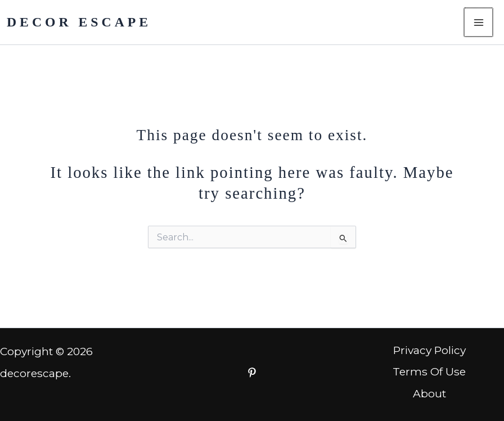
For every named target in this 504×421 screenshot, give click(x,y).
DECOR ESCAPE (79, 22)
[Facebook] (252, 373)
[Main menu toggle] (479, 22)
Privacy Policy (429, 350)
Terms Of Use (429, 371)
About (429, 393)
